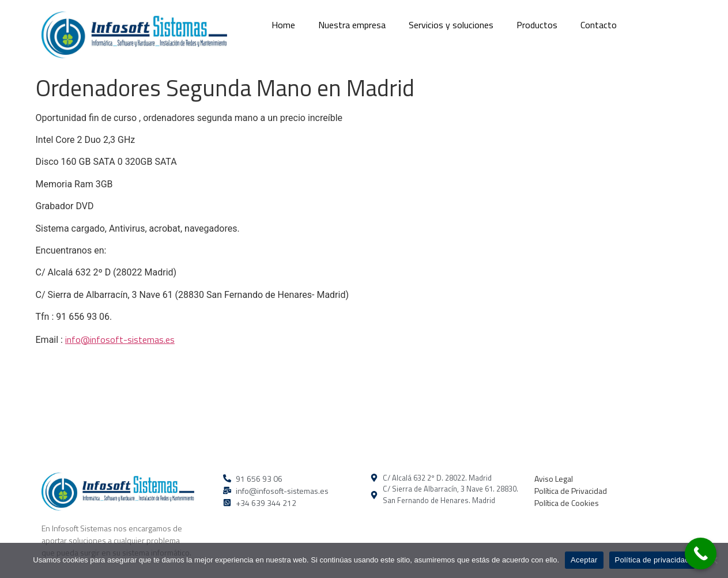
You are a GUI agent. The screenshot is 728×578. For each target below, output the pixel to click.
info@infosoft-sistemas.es (120, 339)
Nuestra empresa (352, 25)
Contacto (599, 25)
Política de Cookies (567, 503)
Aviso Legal (554, 479)
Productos (537, 25)
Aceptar (584, 560)
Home (283, 25)
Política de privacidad (652, 560)
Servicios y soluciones (451, 25)
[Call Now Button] (701, 554)
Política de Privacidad (571, 491)
